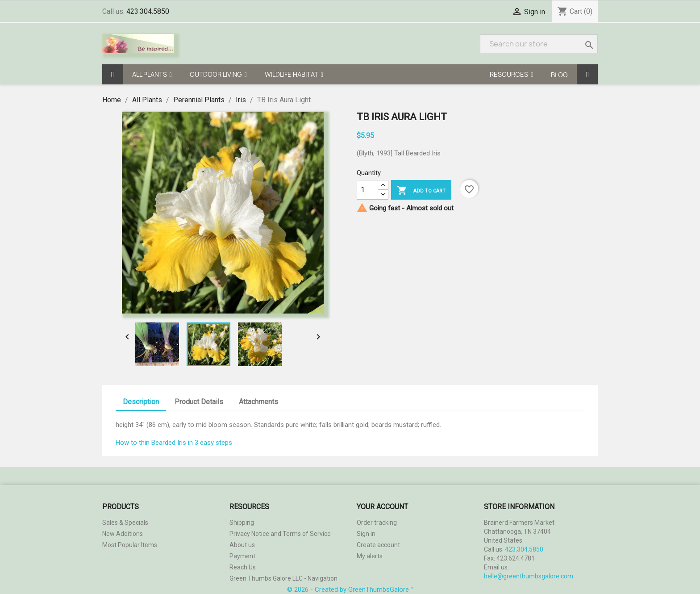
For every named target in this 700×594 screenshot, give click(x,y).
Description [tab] (141, 402)
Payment (242, 556)
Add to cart (421, 191)
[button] (152, 74)
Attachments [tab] (258, 402)
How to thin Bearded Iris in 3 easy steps (174, 443)
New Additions (123, 534)
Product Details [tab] (199, 402)
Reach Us (243, 567)
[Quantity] (367, 190)
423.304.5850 (148, 11)
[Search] (539, 44)
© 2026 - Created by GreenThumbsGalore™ (350, 590)
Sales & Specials (125, 523)
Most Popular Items (130, 545)
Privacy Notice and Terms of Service (280, 534)
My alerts (370, 556)
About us (242, 545)
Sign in (535, 12)
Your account (382, 507)
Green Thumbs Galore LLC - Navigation (283, 578)
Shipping (242, 523)
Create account (378, 545)
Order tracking (377, 523)
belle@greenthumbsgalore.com (529, 576)
